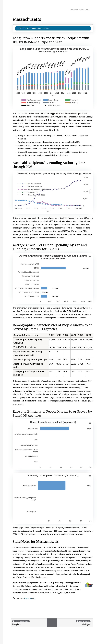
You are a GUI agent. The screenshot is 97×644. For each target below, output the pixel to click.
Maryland (29, 623)
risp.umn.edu (30, 598)
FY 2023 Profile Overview (28, 28)
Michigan (74, 623)
